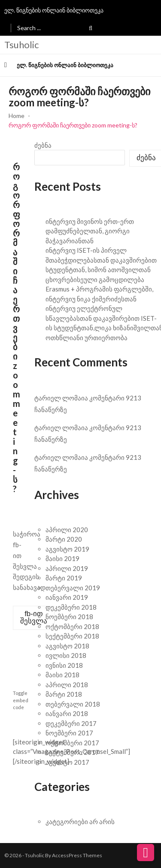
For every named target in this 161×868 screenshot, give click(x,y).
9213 (134, 398)
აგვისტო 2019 (67, 549)
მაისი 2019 (62, 558)
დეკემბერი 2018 (71, 607)
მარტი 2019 (64, 578)
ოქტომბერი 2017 (72, 743)
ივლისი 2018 (66, 655)
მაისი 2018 (62, 675)
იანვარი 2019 (67, 597)
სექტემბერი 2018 (72, 636)
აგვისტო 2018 (67, 646)
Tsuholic (21, 45)
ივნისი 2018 (64, 665)
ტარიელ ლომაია (61, 398)
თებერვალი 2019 (73, 588)
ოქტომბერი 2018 (72, 626)
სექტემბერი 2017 (72, 752)
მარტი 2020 (64, 539)
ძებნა (43, 145)
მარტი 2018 (64, 694)
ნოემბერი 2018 (69, 617)
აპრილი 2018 (67, 685)
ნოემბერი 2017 (69, 733)
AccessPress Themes (77, 855)
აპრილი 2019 (67, 568)
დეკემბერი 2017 (71, 723)
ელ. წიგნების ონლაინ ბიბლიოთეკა (54, 10)
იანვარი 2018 (67, 713)
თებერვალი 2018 (73, 704)
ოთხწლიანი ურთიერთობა (87, 338)
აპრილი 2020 (67, 530)
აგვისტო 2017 (67, 762)
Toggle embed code (21, 700)
